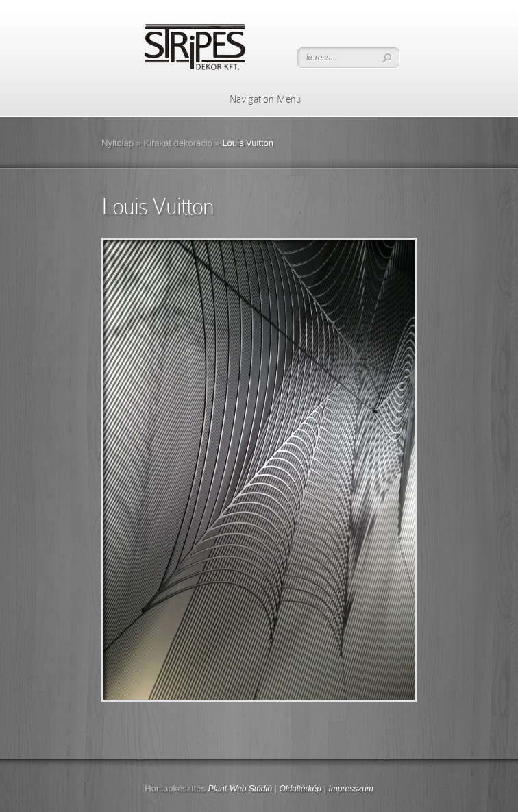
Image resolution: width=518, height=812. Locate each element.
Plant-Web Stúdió (240, 789)
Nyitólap (118, 143)
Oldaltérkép (300, 789)
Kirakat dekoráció (177, 143)
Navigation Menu (257, 99)
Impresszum (350, 789)
